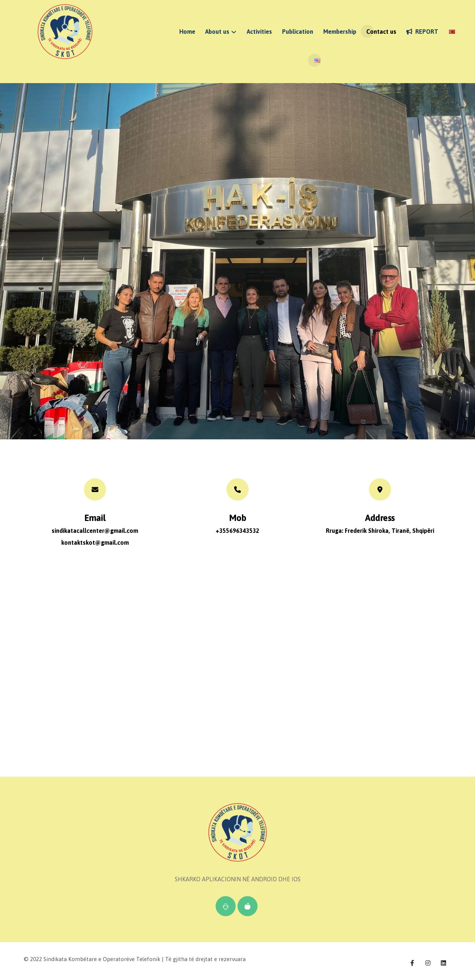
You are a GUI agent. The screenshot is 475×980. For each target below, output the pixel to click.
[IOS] (248, 906)
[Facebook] (412, 963)
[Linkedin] (443, 963)
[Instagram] (428, 963)
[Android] (226, 906)
